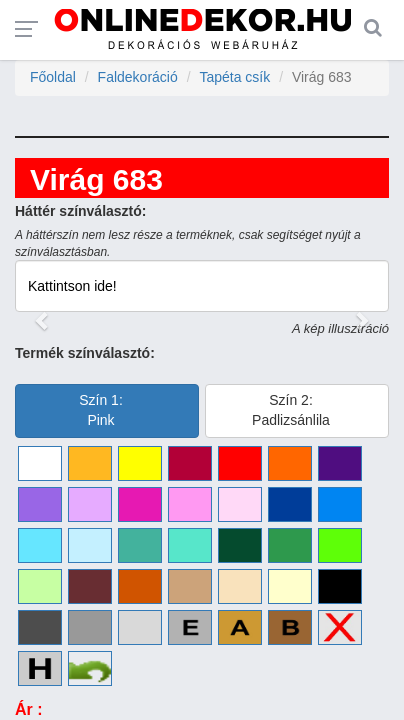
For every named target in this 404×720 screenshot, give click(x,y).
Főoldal (53, 77)
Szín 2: (291, 410)
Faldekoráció (138, 77)
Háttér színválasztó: (80, 211)
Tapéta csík (234, 77)
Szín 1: (101, 410)
